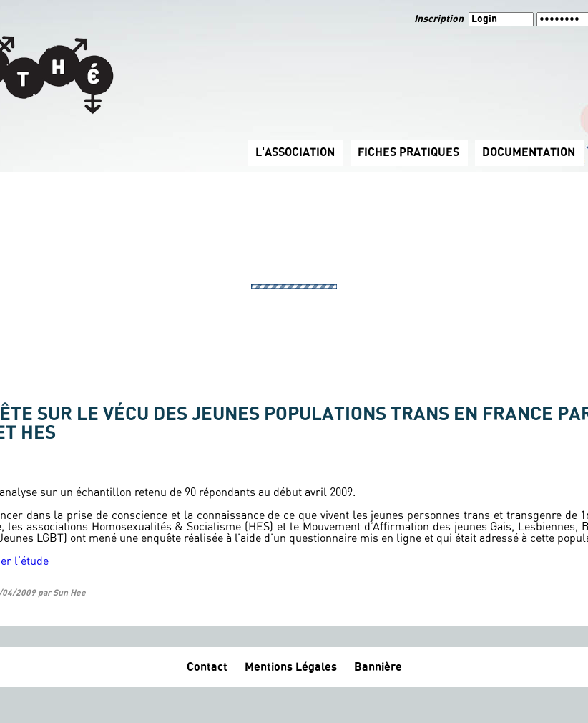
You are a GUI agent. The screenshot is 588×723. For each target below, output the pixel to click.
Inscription (440, 19)
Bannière (378, 667)
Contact (207, 667)
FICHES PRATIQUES (408, 152)
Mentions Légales (291, 667)
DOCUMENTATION (529, 152)
